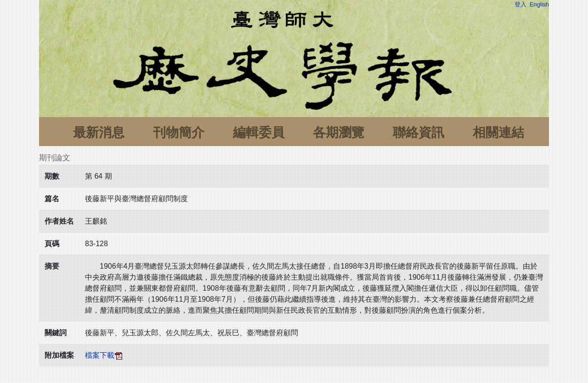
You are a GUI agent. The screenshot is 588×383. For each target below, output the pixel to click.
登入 (520, 4)
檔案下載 (104, 355)
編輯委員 (259, 132)
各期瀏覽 (339, 132)
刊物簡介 (179, 132)
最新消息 (99, 132)
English (539, 4)
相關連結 (498, 132)
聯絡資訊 (418, 132)
